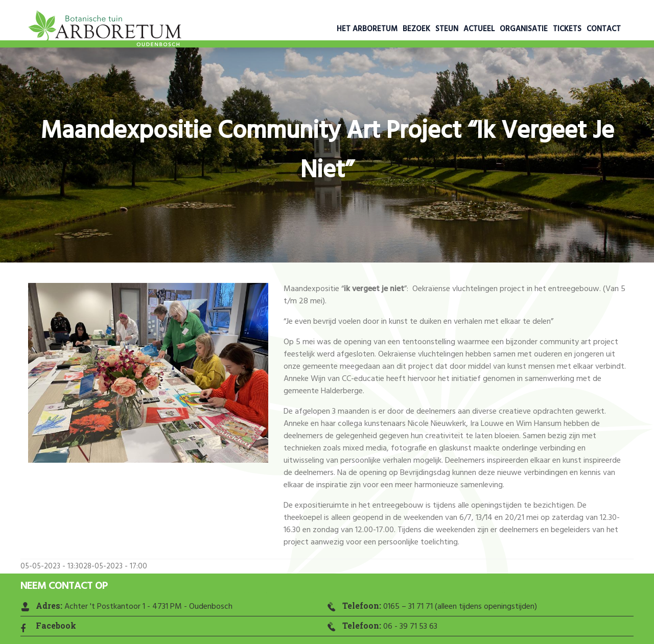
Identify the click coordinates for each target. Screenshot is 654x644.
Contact (604, 29)
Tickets (567, 29)
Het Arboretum (367, 29)
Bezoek (416, 29)
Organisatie (524, 29)
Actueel (479, 29)
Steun (447, 29)
